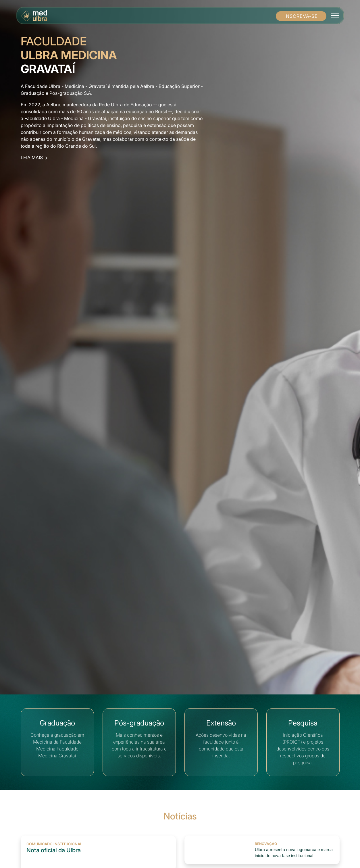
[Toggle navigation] (335, 16)
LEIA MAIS (35, 157)
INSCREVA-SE (301, 16)
